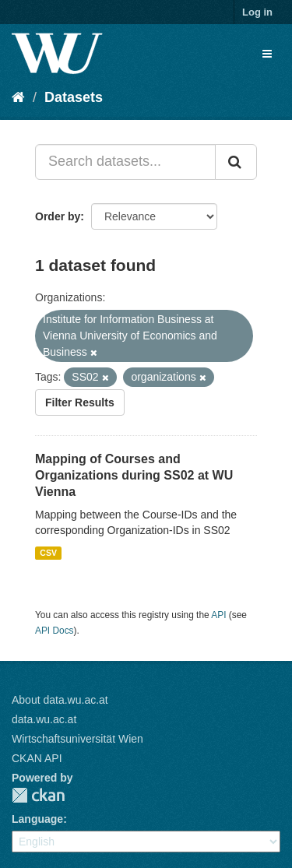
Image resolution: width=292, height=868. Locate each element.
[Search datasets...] (125, 162)
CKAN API (37, 758)
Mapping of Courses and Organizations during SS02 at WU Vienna (134, 475)
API (218, 615)
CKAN (38, 795)
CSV (48, 553)
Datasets (74, 97)
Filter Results (80, 402)
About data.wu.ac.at (60, 700)
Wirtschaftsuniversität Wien (77, 739)
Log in (257, 12)
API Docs (55, 631)
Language (37, 819)
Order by (58, 216)
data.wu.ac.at (44, 719)
